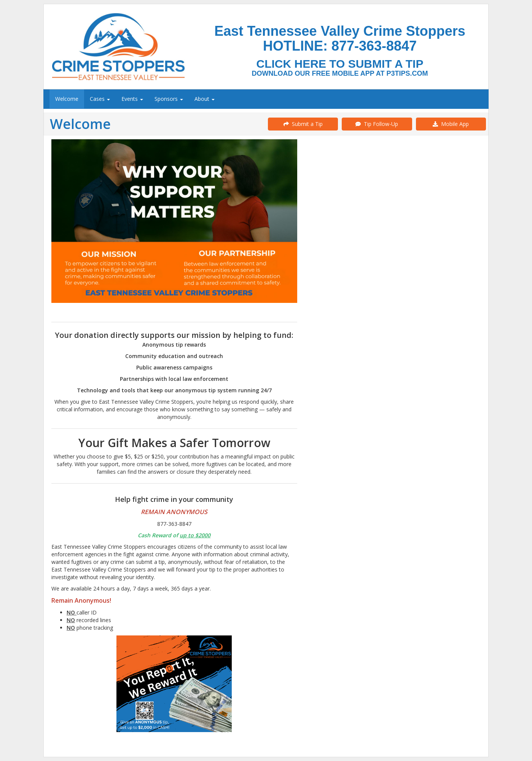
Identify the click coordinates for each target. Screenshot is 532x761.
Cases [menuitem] (100, 99)
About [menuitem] (205, 99)
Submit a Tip (303, 124)
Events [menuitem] (132, 99)
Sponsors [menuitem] (169, 99)
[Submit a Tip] (266, 46)
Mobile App (451, 124)
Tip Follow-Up (377, 124)
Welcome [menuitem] (67, 99)
